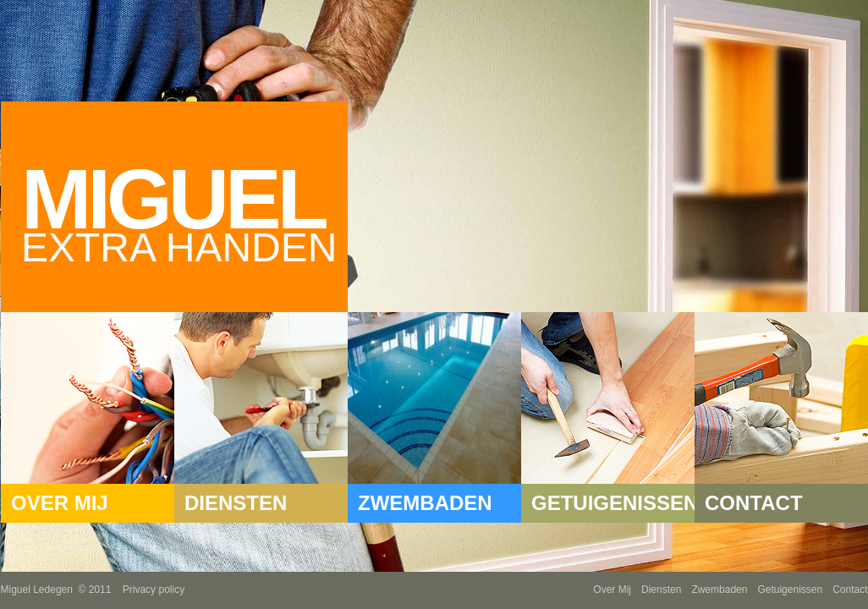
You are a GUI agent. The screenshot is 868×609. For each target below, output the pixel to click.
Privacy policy (154, 590)
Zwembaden (719, 590)
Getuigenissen (790, 590)
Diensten (661, 590)
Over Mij (612, 590)
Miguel (184, 211)
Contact (850, 590)
